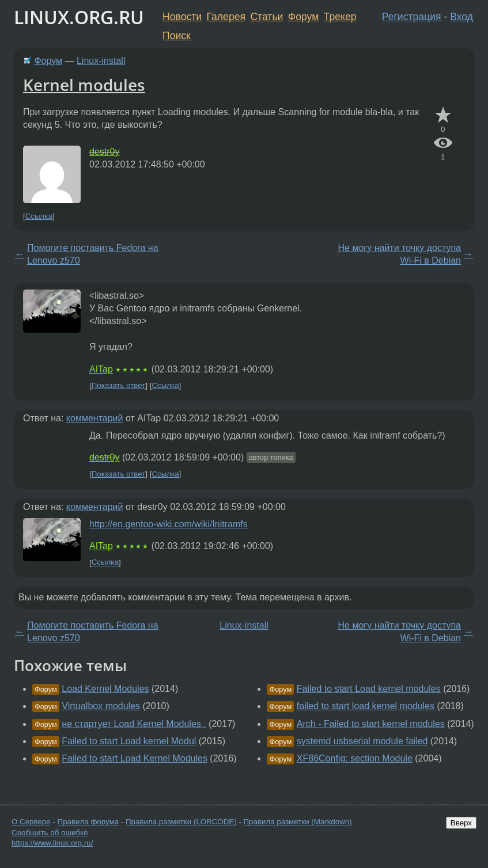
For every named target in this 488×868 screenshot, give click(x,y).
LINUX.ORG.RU (79, 17)
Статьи (266, 17)
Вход (461, 17)
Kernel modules (84, 85)
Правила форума (88, 822)
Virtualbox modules (101, 706)
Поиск (177, 36)
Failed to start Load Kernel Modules (135, 758)
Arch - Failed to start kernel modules (371, 724)
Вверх (461, 823)
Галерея (226, 17)
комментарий (95, 418)
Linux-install (101, 61)
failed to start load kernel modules (366, 706)
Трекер (340, 17)
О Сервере (31, 822)
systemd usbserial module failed (362, 741)
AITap (101, 369)
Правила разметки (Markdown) (297, 822)
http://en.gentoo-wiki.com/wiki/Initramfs (169, 524)
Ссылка (39, 216)
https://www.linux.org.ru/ (52, 843)
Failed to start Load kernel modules (369, 689)
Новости (182, 17)
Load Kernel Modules (105, 689)
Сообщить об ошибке (50, 833)
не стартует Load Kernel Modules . (134, 724)
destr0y (104, 152)
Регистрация (412, 17)
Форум (303, 17)
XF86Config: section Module (355, 758)
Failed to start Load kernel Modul (129, 741)
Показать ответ (119, 385)
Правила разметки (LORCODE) (181, 822)
